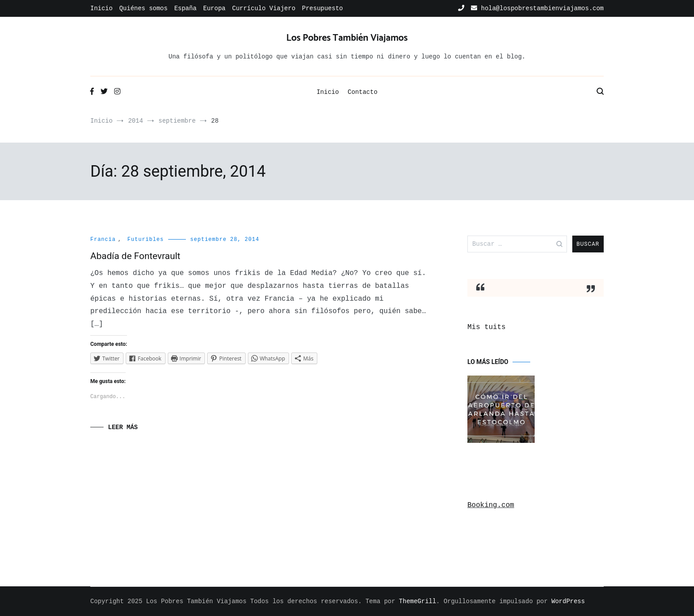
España (185, 8)
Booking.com (491, 505)
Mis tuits (486, 327)
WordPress (568, 601)
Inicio (101, 8)
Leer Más (123, 427)
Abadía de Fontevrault (135, 256)
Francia (103, 240)
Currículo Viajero (264, 8)
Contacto (363, 92)
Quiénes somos (143, 8)
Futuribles (146, 240)
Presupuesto (322, 8)
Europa (214, 8)
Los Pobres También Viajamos (347, 38)
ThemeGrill (417, 601)
